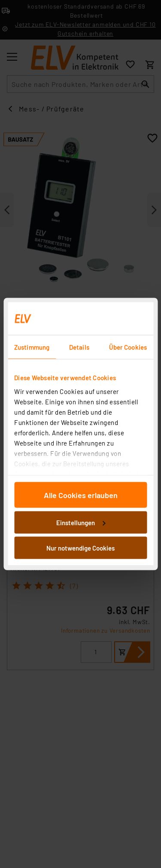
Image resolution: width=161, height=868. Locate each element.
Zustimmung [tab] (32, 347)
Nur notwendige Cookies (80, 548)
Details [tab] (79, 347)
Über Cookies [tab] (128, 347)
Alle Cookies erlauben (81, 495)
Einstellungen (81, 522)
